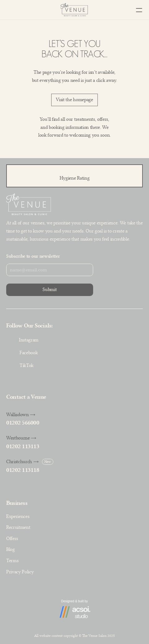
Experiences (18, 516)
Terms (12, 561)
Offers (12, 538)
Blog (11, 549)
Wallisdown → (21, 415)
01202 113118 (23, 470)
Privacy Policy (20, 572)
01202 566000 (23, 423)
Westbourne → (21, 438)
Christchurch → (23, 462)
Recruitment (18, 527)
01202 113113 (23, 446)
